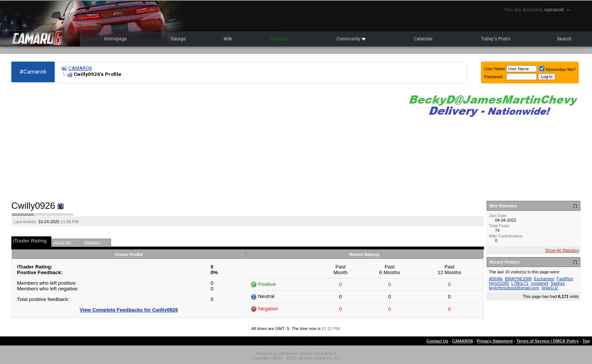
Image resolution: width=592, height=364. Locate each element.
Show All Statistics (562, 250)
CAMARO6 (80, 68)
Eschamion (544, 279)
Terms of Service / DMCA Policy (548, 341)
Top (586, 341)
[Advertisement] (204, 142)
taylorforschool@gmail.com (514, 288)
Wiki (228, 39)
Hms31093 (499, 283)
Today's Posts (496, 39)
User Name (495, 69)
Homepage (116, 39)
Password (493, 77)
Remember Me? (557, 69)
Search (564, 39)
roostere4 (540, 283)
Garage (178, 39)
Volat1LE (550, 288)
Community (351, 39)
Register (280, 39)
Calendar (423, 39)
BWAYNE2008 (518, 279)
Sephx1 (558, 283)
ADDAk (496, 279)
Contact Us (437, 341)
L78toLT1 (520, 283)
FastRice (565, 279)
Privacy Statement (495, 341)
